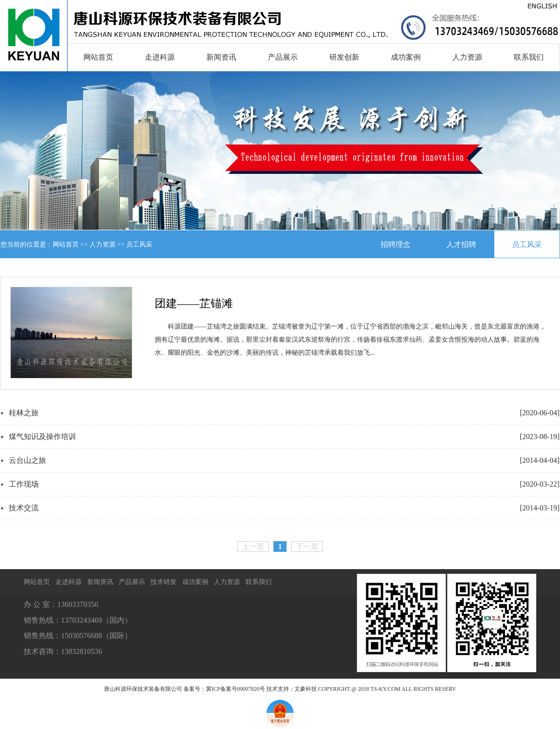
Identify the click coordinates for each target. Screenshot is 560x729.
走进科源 (160, 57)
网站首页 (98, 57)
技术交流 (24, 508)
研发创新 (344, 57)
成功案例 (406, 57)
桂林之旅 (24, 413)
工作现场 (24, 484)
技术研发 (164, 582)
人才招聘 (461, 244)
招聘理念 (396, 244)
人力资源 (467, 57)
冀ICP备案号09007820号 (236, 689)
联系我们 (529, 57)
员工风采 (527, 244)
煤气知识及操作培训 (42, 437)
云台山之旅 (27, 460)
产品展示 (283, 57)
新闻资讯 (221, 57)
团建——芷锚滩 (194, 303)
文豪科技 (306, 689)
